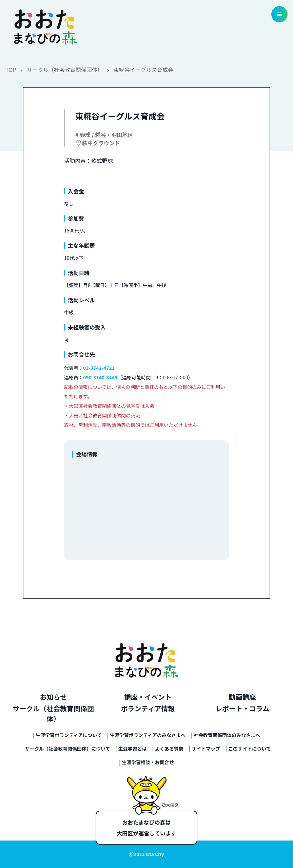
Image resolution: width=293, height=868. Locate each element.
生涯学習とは (133, 749)
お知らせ (54, 697)
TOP (11, 70)
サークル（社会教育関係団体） (65, 70)
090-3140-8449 (100, 377)
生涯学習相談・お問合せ (148, 762)
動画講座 (242, 697)
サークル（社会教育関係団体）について (68, 749)
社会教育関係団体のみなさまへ (227, 735)
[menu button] (279, 14)
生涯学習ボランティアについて (69, 735)
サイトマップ (206, 749)
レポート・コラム (242, 708)
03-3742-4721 (99, 368)
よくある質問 (169, 749)
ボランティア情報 (148, 708)
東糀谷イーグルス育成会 (143, 70)
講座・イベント (148, 697)
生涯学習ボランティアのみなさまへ (148, 735)
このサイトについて (250, 749)
